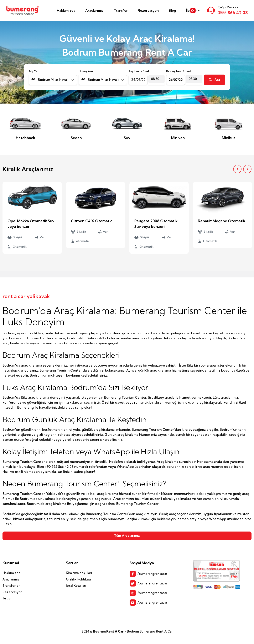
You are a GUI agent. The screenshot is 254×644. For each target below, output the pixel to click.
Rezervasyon (148, 10)
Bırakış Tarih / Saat (179, 71)
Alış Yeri (34, 71)
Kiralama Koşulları (79, 573)
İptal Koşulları (76, 586)
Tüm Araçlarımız (127, 536)
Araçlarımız (94, 10)
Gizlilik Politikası (78, 579)
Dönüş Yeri (86, 71)
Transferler (11, 586)
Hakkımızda (66, 10)
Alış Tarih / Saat (139, 71)
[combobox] (53, 80)
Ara (214, 80)
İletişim (8, 598)
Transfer (121, 10)
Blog (172, 10)
